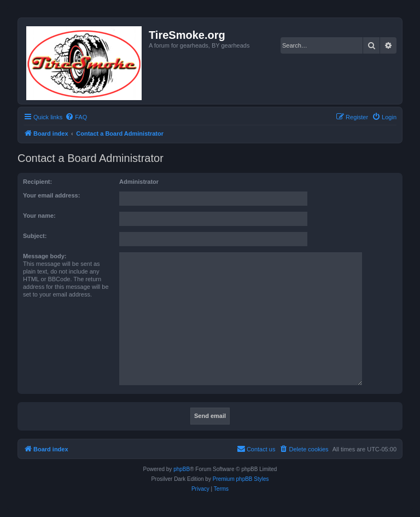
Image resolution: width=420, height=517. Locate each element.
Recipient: (37, 182)
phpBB (182, 469)
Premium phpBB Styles (241, 479)
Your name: (39, 216)
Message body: (45, 256)
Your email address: (51, 195)
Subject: (35, 236)
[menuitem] (76, 117)
